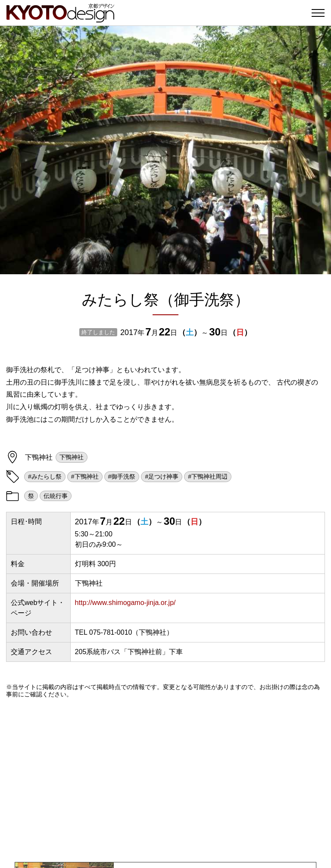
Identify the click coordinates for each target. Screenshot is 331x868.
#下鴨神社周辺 (208, 476)
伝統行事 (56, 496)
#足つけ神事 (162, 476)
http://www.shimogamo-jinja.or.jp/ (125, 603)
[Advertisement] (165, 780)
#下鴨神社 (85, 476)
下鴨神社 (72, 457)
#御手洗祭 (122, 476)
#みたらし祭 (45, 476)
